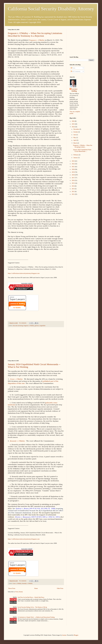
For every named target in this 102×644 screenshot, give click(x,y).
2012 (73, 192)
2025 (73, 124)
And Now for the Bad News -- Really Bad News (31, 597)
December (76, 129)
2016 (73, 180)
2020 (73, 169)
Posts (73, 68)
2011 (73, 194)
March (75, 143)
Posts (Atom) (19, 592)
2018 (73, 175)
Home (36, 588)
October (76, 132)
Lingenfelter (42, 326)
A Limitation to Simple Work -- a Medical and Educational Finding (36, 617)
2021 (73, 167)
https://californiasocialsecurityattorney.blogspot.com (24, 273)
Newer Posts (12, 588)
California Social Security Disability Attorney (51, 9)
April (75, 140)
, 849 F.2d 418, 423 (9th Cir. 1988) (35, 509)
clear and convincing (18, 326)
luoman (64, 635)
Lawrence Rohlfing (74, 90)
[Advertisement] (36, 344)
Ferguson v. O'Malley (37, 40)
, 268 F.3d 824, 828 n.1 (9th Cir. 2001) (38, 517)
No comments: (23, 323)
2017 (73, 178)
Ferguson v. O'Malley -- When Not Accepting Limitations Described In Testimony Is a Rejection (35, 35)
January (76, 158)
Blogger (76, 635)
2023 (73, 161)
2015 (73, 183)
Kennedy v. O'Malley (27, 583)
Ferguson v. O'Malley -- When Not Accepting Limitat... (83, 146)
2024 (73, 127)
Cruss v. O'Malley (17, 583)
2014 (73, 186)
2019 (73, 172)
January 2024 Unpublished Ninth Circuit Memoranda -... (82, 151)
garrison (37, 326)
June (75, 135)
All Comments (76, 71)
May (75, 138)
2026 (73, 121)
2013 (73, 189)
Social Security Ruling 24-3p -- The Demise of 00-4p (32, 607)
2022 (73, 164)
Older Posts (60, 588)
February (76, 155)
